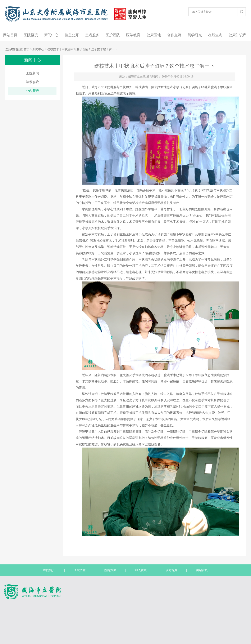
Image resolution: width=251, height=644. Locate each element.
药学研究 (195, 35)
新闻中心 (51, 35)
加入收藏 (141, 570)
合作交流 (174, 35)
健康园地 (154, 35)
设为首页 (171, 570)
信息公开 (72, 35)
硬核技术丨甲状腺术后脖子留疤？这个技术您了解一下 (82, 49)
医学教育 (133, 35)
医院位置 (80, 570)
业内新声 (32, 91)
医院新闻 (32, 73)
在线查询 (215, 35)
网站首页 (10, 35)
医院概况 (31, 35)
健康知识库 (238, 35)
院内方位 (110, 570)
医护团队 (113, 35)
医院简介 (49, 570)
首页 (27, 49)
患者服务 (92, 35)
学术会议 (32, 82)
